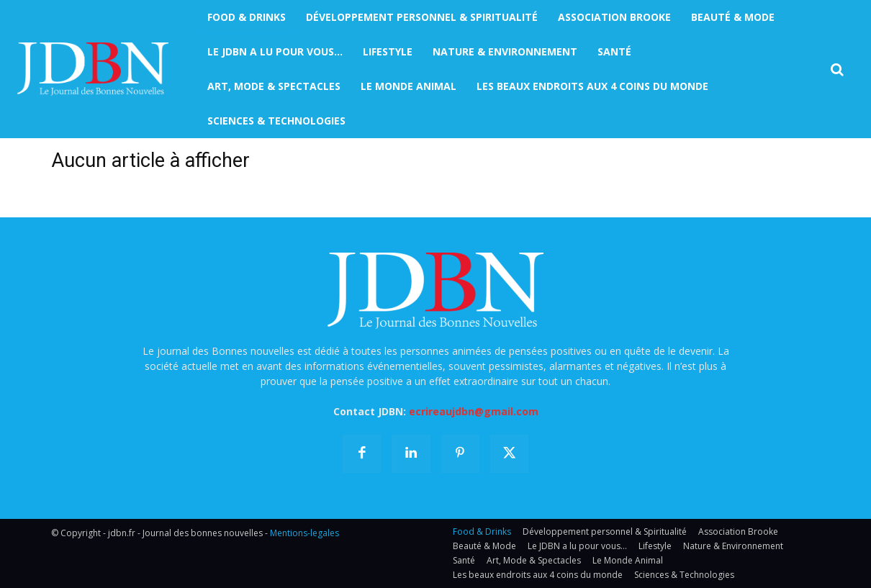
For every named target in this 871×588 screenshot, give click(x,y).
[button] (837, 70)
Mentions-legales (304, 533)
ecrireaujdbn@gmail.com (474, 411)
